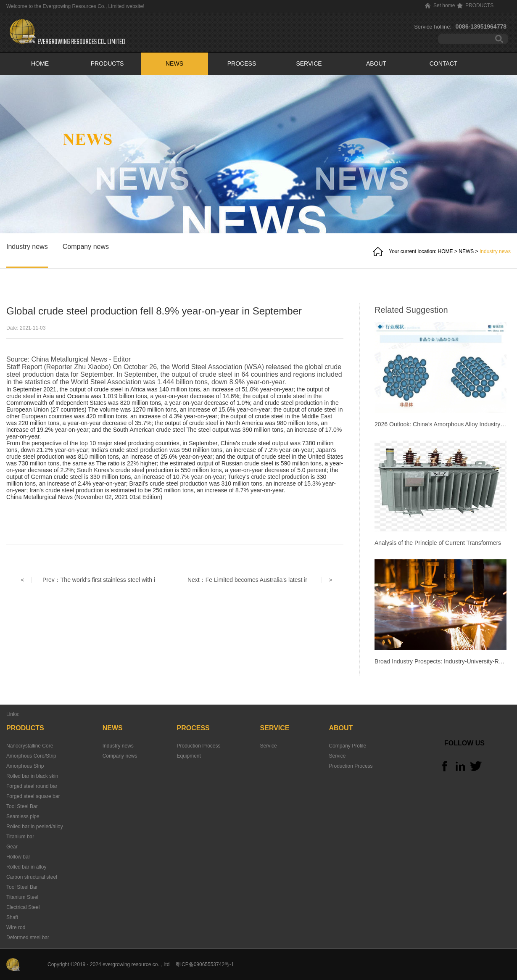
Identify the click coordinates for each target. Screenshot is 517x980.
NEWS (466, 251)
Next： (247, 580)
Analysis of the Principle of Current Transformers (438, 543)
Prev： (99, 580)
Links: (13, 714)
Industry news (495, 251)
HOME (40, 63)
